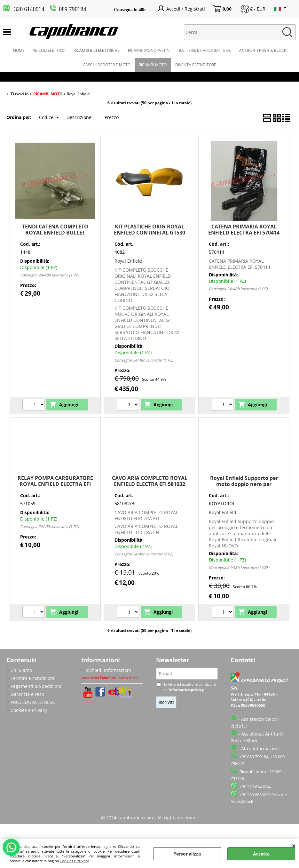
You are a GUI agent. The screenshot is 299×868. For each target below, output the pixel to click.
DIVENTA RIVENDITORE (196, 65)
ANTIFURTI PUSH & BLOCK (263, 50)
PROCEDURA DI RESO (33, 702)
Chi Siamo (21, 670)
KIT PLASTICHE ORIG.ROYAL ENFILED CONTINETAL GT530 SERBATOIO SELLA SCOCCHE (149, 233)
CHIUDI (294, 846)
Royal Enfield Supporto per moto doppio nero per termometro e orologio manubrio (244, 487)
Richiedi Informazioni (108, 670)
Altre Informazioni (260, 749)
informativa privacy (186, 690)
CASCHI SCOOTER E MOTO (107, 65)
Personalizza (187, 854)
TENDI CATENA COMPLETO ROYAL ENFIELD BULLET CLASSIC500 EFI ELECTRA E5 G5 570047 (55, 236)
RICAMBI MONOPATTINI (149, 50)
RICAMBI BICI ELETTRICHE (97, 50)
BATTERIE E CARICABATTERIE (205, 50)
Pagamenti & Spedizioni (36, 686)
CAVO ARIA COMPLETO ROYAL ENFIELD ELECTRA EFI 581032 (150, 481)
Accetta (261, 854)
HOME (19, 50)
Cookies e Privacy (74, 861)
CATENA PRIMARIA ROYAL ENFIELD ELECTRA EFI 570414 (244, 230)
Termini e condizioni (32, 678)
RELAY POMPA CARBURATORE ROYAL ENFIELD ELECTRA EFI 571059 (55, 484)
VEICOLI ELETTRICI (49, 50)
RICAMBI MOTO (153, 65)
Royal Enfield (128, 261)
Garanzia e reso (27, 694)
